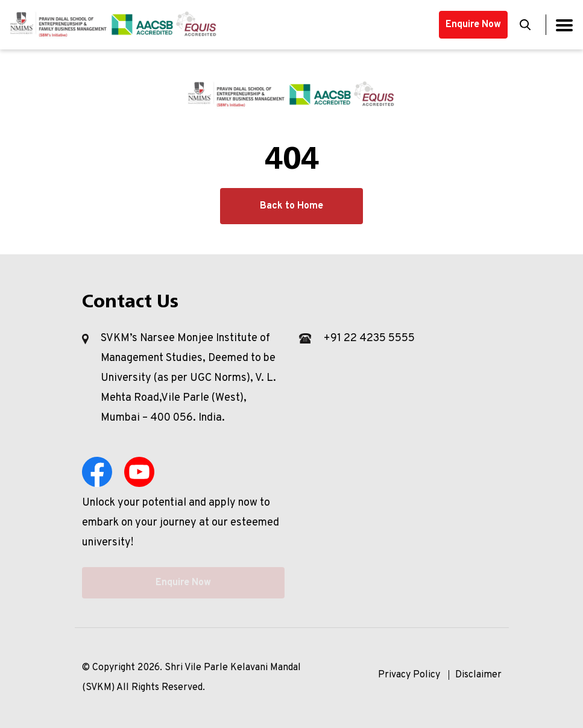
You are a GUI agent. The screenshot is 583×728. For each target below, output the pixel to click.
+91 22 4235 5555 (369, 338)
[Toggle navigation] (564, 25)
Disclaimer (478, 675)
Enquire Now (473, 25)
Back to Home (291, 206)
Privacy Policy (409, 675)
